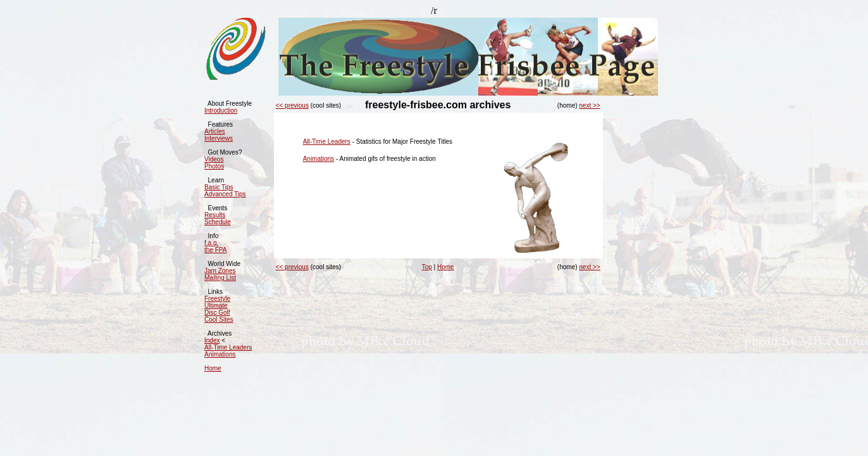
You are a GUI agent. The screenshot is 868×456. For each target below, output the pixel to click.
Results (215, 215)
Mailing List (220, 278)
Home (213, 368)
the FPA (215, 250)
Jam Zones (220, 271)
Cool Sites (219, 320)
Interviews (219, 138)
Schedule (218, 222)
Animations (220, 354)
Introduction (221, 111)
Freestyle (217, 299)
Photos (214, 166)
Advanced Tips (225, 194)
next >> (589, 105)
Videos (214, 159)
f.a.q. (211, 243)
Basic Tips (219, 187)
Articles (215, 131)
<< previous (292, 105)
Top (427, 267)
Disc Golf (217, 313)
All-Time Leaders (228, 347)
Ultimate (216, 306)
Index (212, 340)
